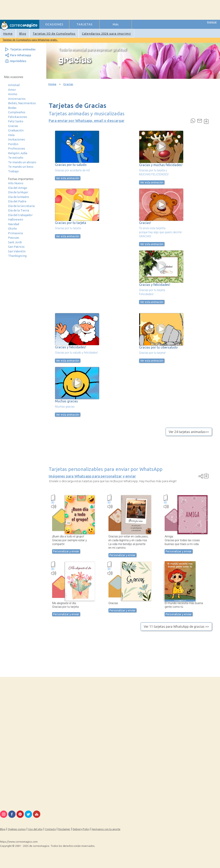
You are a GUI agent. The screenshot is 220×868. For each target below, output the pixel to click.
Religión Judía (18, 153)
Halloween (16, 219)
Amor (12, 90)
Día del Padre (17, 201)
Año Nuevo (16, 183)
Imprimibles (18, 61)
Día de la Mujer (18, 192)
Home (8, 34)
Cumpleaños (17, 112)
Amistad (14, 85)
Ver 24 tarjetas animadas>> (189, 432)
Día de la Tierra (19, 210)
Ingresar (212, 22)
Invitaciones (17, 139)
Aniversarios (17, 99)
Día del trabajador (20, 215)
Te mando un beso (21, 167)
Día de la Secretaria (21, 206)
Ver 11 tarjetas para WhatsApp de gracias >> (176, 627)
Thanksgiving (17, 256)
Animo (13, 94)
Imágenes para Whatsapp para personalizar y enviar (92, 476)
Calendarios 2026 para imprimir (106, 34)
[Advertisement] (113, 9)
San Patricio (16, 247)
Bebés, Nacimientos (22, 103)
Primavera (15, 233)
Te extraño (16, 158)
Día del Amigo (18, 188)
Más (116, 24)
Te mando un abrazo (22, 162)
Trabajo (13, 171)
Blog (23, 34)
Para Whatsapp (21, 55)
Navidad (14, 224)
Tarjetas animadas (23, 49)
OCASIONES (54, 24)
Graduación (16, 130)
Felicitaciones (18, 117)
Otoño (12, 228)
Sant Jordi (15, 242)
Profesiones (17, 148)
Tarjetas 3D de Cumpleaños (54, 34)
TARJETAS (85, 24)
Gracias (13, 126)
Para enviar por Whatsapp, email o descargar (87, 121)
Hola (11, 135)
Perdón (13, 144)
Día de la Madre (19, 197)
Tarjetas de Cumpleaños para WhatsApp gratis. (30, 40)
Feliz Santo (16, 121)
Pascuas (14, 238)
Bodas (12, 108)
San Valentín (17, 251)
